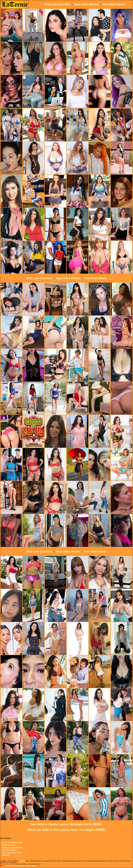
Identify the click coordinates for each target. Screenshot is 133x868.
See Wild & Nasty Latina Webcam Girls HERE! (66, 824)
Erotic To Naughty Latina (12, 842)
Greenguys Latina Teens (12, 848)
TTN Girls (6, 855)
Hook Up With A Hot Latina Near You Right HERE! (66, 830)
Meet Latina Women (86, 4)
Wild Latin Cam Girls (57, 4)
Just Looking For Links (12, 853)
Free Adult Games (113, 4)
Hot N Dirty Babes (9, 850)
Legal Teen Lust (9, 845)
